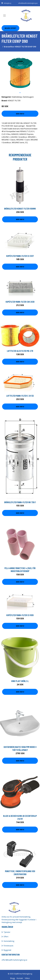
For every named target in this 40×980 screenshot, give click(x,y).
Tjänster (7, 932)
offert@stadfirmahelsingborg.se (28, 3)
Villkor (27, 978)
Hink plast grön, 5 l (20, 681)
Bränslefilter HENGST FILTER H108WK (20, 209)
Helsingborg (7, 3)
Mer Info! (20, 114)
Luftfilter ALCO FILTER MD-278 (20, 351)
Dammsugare (28, 97)
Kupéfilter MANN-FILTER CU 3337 (20, 256)
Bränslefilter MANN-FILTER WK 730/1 (20, 502)
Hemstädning (9, 941)
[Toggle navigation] (4, 16)
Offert (6, 937)
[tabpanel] (20, 72)
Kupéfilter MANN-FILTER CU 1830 (20, 615)
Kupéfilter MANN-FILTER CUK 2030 (20, 302)
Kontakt (20, 978)
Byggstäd (7, 950)
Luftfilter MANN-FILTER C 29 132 (20, 396)
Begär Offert (10, 28)
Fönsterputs (8, 946)
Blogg (13, 978)
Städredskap (17, 97)
